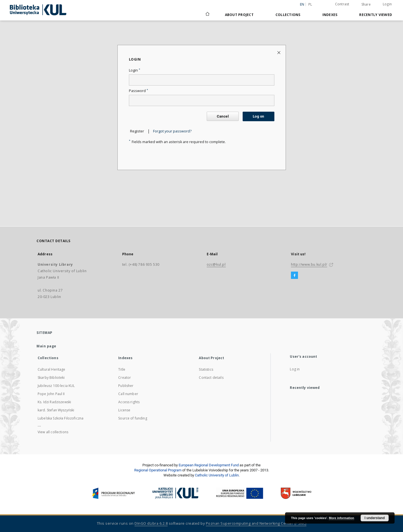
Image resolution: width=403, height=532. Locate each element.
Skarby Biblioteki (51, 378)
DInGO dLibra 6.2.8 (151, 523)
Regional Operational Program (158, 470)
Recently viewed (376, 15)
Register (137, 131)
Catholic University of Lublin (217, 475)
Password (138, 91)
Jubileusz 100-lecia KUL (56, 386)
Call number (128, 394)
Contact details (211, 378)
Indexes (330, 15)
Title (122, 369)
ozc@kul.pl (216, 264)
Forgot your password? (172, 131)
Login (387, 4)
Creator (125, 378)
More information (341, 518)
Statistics (206, 369)
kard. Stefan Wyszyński (56, 410)
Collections (288, 15)
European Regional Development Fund (209, 465)
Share (366, 4)
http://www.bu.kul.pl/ (309, 264)
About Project (239, 15)
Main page (46, 346)
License (124, 410)
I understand (375, 518)
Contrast (342, 4)
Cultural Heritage (52, 369)
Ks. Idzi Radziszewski (54, 402)
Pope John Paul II (51, 394)
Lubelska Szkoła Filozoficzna (61, 418)
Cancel (223, 116)
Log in (295, 369)
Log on (258, 116)
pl (310, 4)
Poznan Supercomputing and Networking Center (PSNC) (256, 523)
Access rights (129, 402)
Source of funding (133, 418)
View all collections (53, 432)
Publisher (126, 386)
